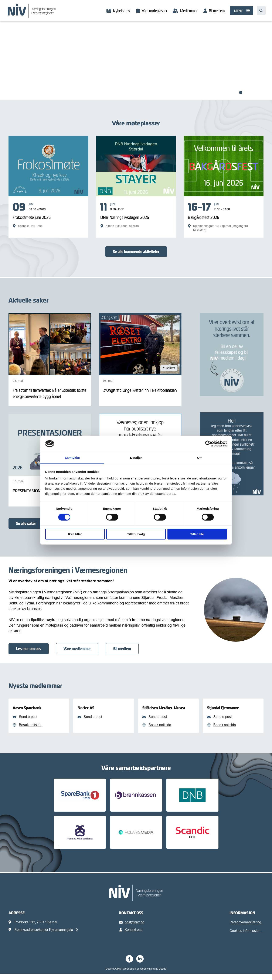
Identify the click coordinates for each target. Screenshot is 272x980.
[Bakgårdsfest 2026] (224, 217)
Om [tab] (200, 458)
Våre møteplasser (155, 11)
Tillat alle (197, 534)
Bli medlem (217, 11)
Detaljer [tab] (136, 458)
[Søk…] (261, 10)
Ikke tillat (75, 534)
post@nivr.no (132, 928)
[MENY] (242, 11)
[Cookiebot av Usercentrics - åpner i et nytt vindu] (208, 444)
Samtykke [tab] (72, 458)
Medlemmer (189, 11)
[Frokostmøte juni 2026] (48, 215)
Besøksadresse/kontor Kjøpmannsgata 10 (46, 936)
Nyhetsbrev (122, 11)
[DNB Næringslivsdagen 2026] (136, 215)
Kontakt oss (131, 936)
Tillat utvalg (136, 534)
